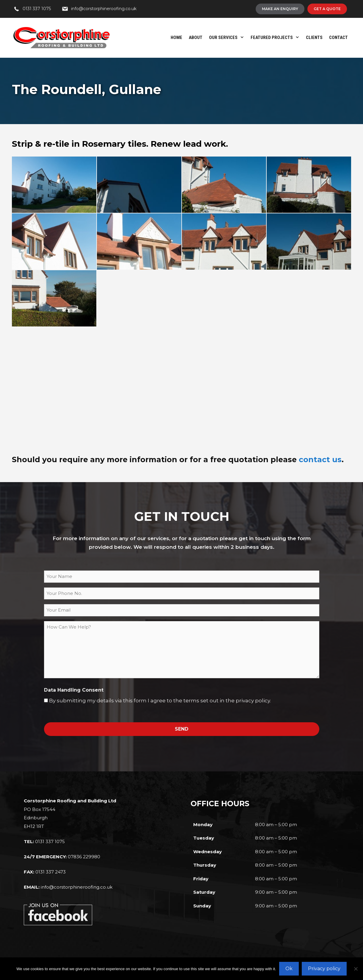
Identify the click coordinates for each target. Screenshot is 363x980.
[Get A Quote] (327, 9)
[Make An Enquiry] (280, 9)
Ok (289, 969)
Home (176, 37)
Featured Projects (277, 37)
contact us (320, 459)
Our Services (228, 37)
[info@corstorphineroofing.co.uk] (99, 9)
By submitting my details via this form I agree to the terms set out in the (160, 701)
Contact (338, 37)
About (196, 37)
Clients (314, 37)
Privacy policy (324, 969)
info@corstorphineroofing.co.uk (77, 887)
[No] (356, 969)
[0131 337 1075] (32, 9)
